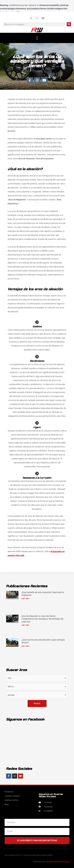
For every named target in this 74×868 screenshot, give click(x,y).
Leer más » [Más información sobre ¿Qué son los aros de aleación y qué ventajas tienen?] (26, 646)
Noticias (37, 51)
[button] (37, 38)
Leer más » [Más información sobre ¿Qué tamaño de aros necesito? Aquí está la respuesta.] (26, 599)
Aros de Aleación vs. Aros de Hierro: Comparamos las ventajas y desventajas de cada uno (42, 619)
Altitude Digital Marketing (58, 862)
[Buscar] (69, 24)
